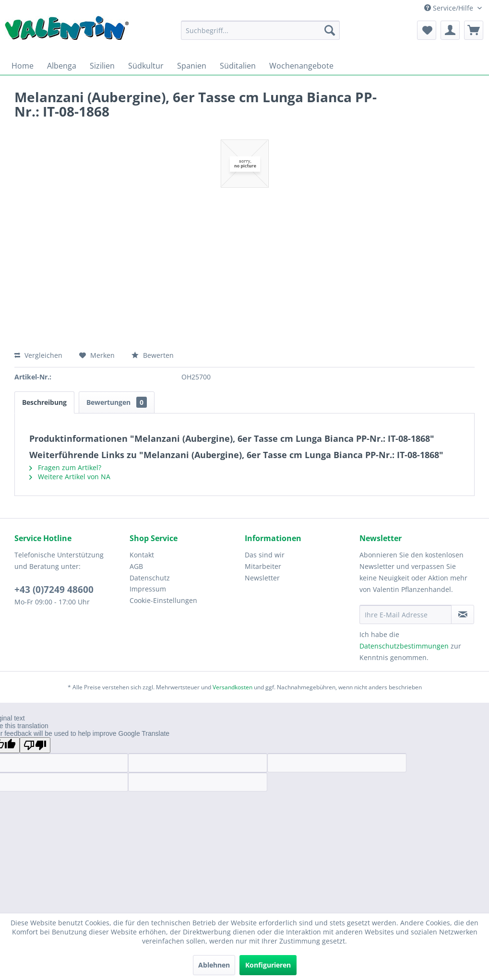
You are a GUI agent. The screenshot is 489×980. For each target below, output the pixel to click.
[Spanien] (192, 66)
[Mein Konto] (450, 30)
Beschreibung (44, 402)
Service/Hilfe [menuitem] (450, 8)
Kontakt (142, 555)
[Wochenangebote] (301, 66)
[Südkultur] (146, 66)
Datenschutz (150, 578)
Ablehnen (214, 965)
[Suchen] (330, 30)
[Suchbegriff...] (260, 30)
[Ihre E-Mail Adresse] (406, 614)
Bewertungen (117, 402)
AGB (136, 566)
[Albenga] (62, 66)
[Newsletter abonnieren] (463, 614)
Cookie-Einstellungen (163, 600)
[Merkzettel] (427, 30)
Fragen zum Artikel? (65, 467)
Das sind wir (265, 555)
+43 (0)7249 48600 (54, 590)
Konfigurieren (268, 965)
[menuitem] (260, 30)
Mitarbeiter (263, 566)
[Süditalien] (238, 66)
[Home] (23, 66)
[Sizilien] (102, 66)
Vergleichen (38, 355)
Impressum (148, 589)
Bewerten (153, 355)
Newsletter (262, 578)
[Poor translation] (35, 745)
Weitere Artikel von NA (70, 477)
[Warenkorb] (474, 30)
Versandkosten (233, 687)
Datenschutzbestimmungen (404, 646)
